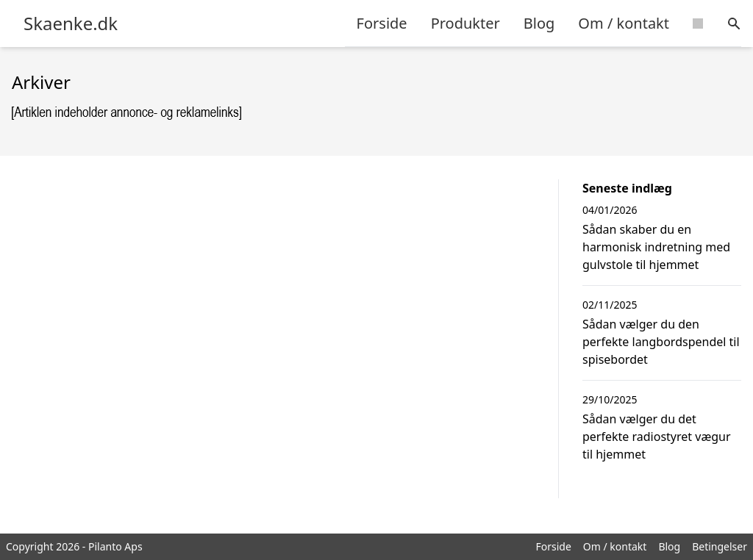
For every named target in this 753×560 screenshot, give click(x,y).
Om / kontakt (624, 23)
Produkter (465, 23)
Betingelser (720, 546)
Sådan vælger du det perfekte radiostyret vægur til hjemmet (657, 437)
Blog (539, 23)
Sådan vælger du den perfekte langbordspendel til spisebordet (661, 342)
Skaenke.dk (71, 24)
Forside (382, 23)
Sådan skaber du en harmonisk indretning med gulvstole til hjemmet (656, 247)
